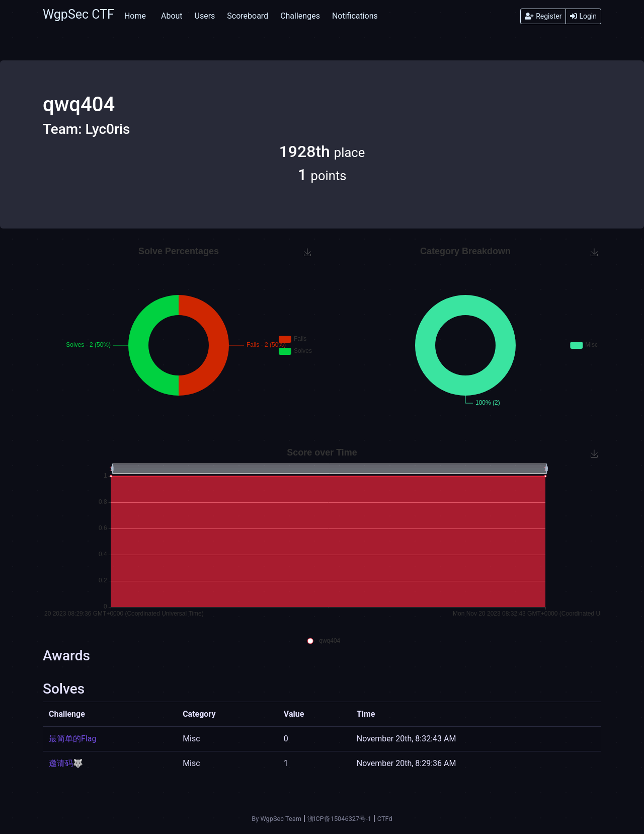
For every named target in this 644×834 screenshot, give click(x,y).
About (172, 16)
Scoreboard (248, 16)
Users (205, 16)
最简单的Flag (72, 739)
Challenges (300, 16)
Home (135, 16)
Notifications (355, 16)
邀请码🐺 (66, 763)
